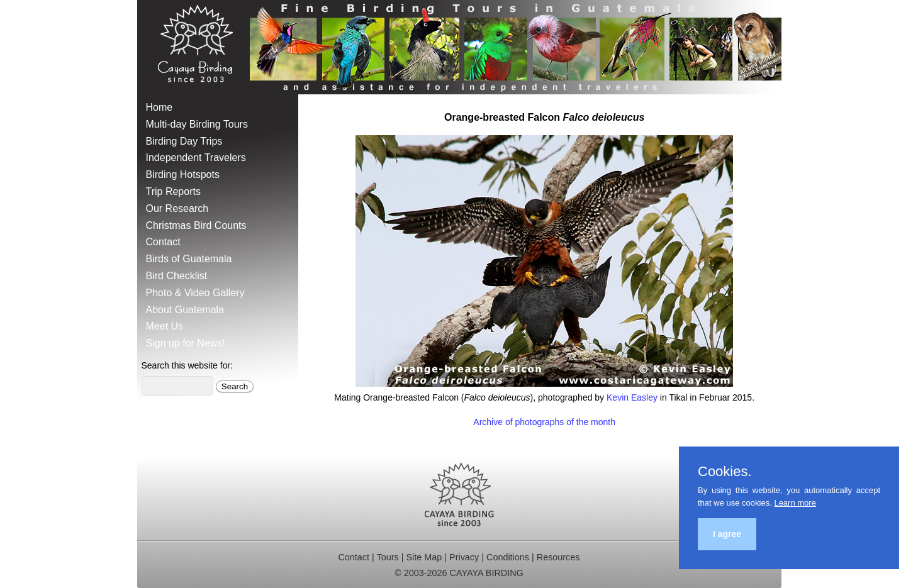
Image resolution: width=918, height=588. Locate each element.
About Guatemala (185, 310)
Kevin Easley (632, 397)
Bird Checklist (177, 276)
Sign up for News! (186, 343)
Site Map (424, 557)
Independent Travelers (196, 158)
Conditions (508, 557)
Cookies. (725, 472)
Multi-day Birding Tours (197, 124)
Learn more (795, 503)
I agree (727, 534)
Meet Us (165, 326)
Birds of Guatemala (189, 259)
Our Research (177, 208)
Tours (388, 557)
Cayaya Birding (200, 47)
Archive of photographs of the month (544, 422)
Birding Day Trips (184, 141)
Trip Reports (173, 191)
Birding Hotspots (183, 175)
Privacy (464, 557)
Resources (558, 557)
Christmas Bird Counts (196, 225)
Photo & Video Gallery (195, 293)
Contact (163, 242)
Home (160, 107)
